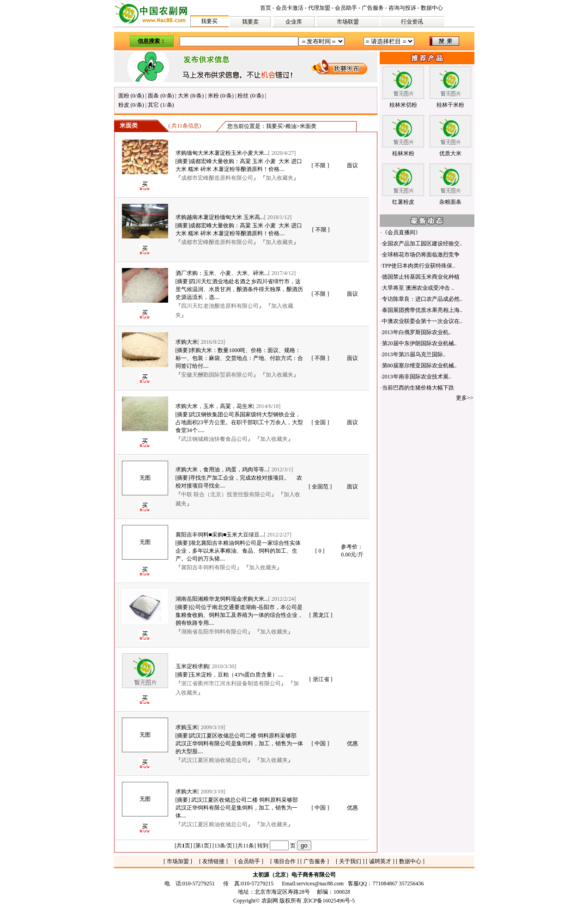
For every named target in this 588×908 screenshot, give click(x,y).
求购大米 (187, 342)
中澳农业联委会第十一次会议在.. (422, 321)
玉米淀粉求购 (192, 666)
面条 (153, 96)
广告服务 (373, 8)
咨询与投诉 (402, 8)
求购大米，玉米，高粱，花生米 (214, 406)
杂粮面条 (450, 202)
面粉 (124, 96)
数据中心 (432, 8)
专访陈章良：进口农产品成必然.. (422, 299)
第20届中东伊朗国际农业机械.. (419, 343)
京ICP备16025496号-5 (329, 901)
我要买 (209, 21)
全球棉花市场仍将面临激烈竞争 (421, 255)
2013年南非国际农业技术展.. (417, 377)
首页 (266, 8)
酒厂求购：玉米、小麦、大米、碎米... (222, 273)
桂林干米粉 (450, 105)
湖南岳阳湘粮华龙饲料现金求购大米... (222, 599)
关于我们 (350, 861)
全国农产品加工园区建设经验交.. (422, 244)
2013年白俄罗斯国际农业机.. (417, 332)
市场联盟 (348, 22)
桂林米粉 (403, 153)
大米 (183, 96)
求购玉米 (187, 727)
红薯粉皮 (403, 202)
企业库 (294, 22)
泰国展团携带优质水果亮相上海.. (422, 310)
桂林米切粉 (403, 105)
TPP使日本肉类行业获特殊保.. (419, 266)
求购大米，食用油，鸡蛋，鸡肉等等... (222, 469)
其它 (153, 105)
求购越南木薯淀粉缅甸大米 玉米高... (220, 217)
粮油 (291, 126)
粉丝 (243, 96)
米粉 (213, 96)
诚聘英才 (380, 861)
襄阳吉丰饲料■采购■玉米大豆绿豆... (220, 535)
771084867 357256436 (398, 884)
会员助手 (346, 8)
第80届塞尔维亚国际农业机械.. (419, 366)
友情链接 (213, 861)
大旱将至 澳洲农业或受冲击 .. (418, 288)
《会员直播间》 (401, 232)
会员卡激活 (290, 8)
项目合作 (285, 861)
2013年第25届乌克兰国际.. (414, 354)
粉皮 (124, 105)
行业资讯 (412, 22)
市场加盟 (178, 861)
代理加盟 (319, 8)
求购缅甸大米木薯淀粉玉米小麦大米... (222, 153)
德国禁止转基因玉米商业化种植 (421, 277)
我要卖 (250, 22)
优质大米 (450, 153)
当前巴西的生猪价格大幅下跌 (418, 388)
